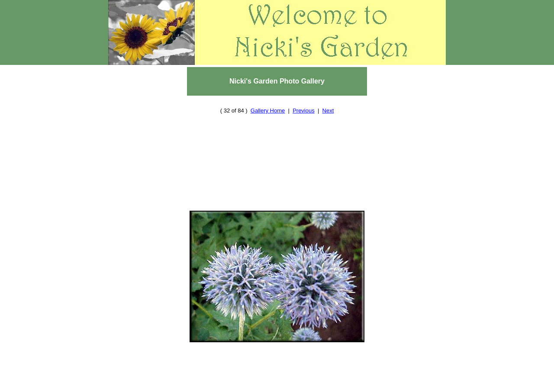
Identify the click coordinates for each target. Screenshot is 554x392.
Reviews (212, 380)
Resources (244, 380)
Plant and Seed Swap (295, 380)
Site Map (307, 388)
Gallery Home (268, 102)
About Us (196, 388)
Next (328, 102)
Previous (304, 102)
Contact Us (233, 388)
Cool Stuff (272, 388)
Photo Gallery (353, 380)
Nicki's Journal (348, 388)
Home (187, 380)
